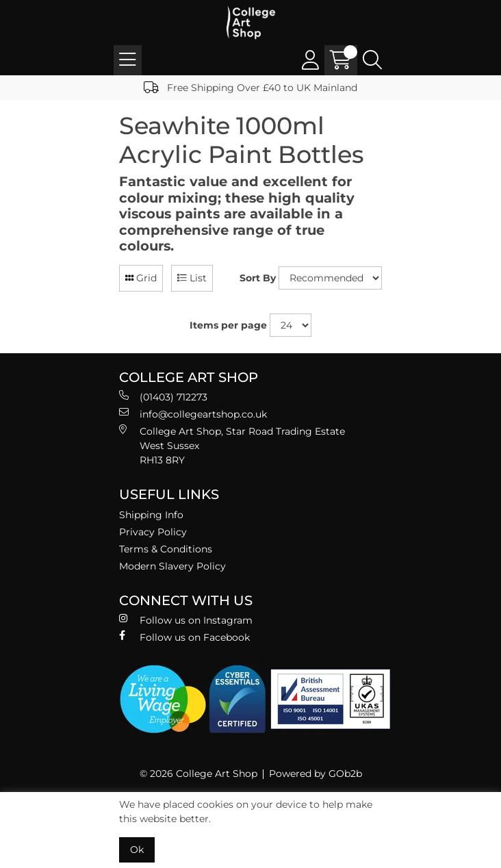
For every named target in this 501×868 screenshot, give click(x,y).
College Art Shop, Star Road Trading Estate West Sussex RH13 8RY (232, 445)
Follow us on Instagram (186, 620)
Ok (137, 850)
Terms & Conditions (166, 549)
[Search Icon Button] (372, 60)
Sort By (258, 278)
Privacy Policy (153, 532)
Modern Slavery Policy (172, 566)
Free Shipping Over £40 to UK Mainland (250, 88)
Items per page (228, 325)
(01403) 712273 (163, 397)
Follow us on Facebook (184, 637)
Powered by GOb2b (316, 774)
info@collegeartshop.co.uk (193, 414)
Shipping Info (151, 515)
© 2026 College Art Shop (198, 774)
